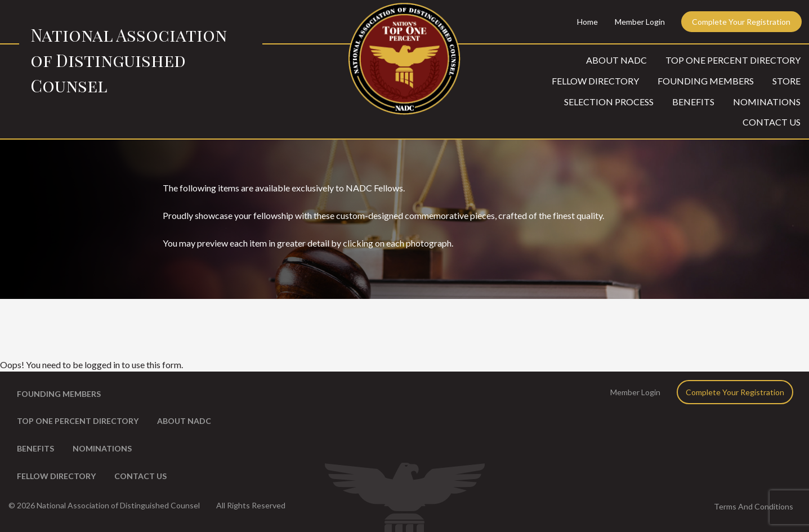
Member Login (640, 22)
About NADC (616, 60)
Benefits (693, 102)
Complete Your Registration (741, 22)
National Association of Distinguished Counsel (129, 60)
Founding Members (706, 81)
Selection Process (609, 102)
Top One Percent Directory (733, 60)
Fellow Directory (595, 81)
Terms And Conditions (754, 506)
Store (786, 81)
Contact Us (772, 122)
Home (587, 22)
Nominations (767, 102)
